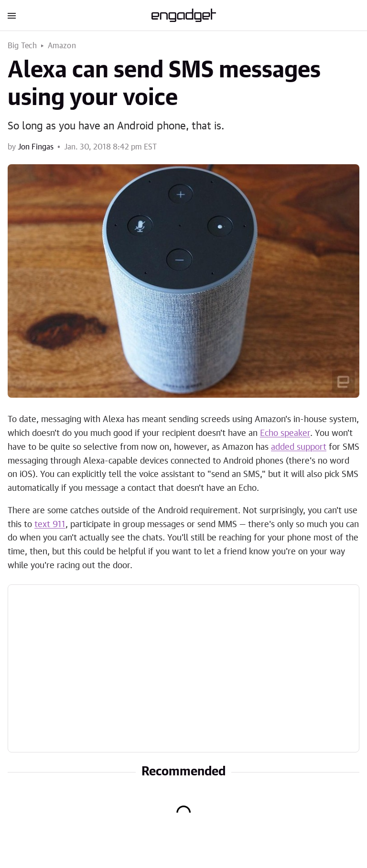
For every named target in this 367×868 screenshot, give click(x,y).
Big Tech (22, 46)
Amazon (62, 46)
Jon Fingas (36, 147)
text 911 (50, 525)
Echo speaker (285, 434)
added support (299, 447)
